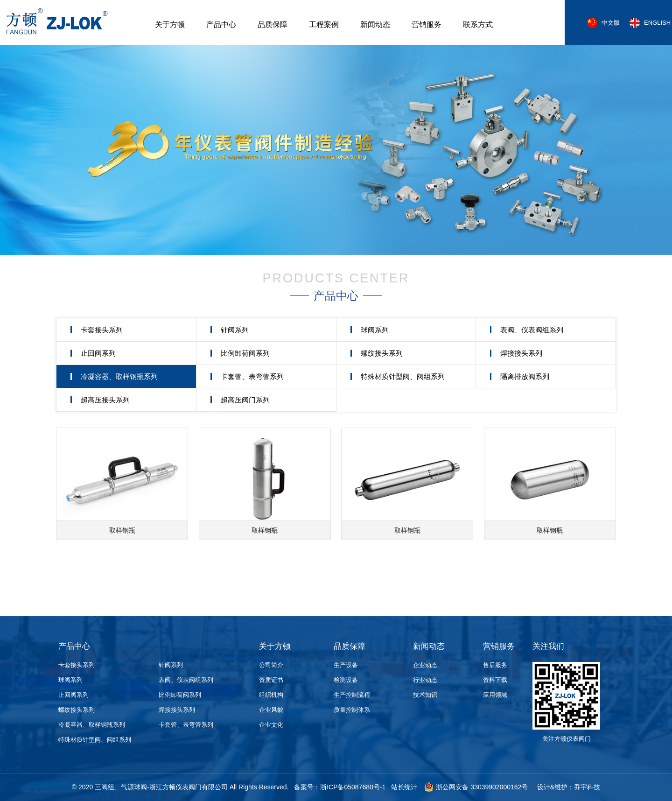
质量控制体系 (352, 710)
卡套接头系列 (102, 330)
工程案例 (324, 25)
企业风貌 (271, 710)
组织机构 (271, 695)
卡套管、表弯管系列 (252, 376)
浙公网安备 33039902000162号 (476, 787)
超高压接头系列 (105, 400)
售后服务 (495, 665)
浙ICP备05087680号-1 (353, 787)
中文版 (611, 23)
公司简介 (271, 665)
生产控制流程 (352, 695)
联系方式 (478, 25)
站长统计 (404, 787)
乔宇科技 (587, 787)
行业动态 (425, 680)
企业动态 (425, 665)
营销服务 (427, 25)
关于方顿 (170, 25)
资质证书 (271, 680)
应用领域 (495, 695)
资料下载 (495, 680)
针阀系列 (235, 330)
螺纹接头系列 (382, 353)
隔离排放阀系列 (525, 376)
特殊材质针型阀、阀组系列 (403, 376)
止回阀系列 (98, 353)
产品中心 (221, 25)
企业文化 (271, 725)
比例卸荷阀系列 (245, 353)
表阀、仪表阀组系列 (532, 330)
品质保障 (273, 25)
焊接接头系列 (521, 353)
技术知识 (425, 695)
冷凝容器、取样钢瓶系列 (119, 376)
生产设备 (346, 665)
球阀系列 (375, 330)
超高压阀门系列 (245, 400)
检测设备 (346, 680)
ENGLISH (657, 23)
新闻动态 (375, 25)
